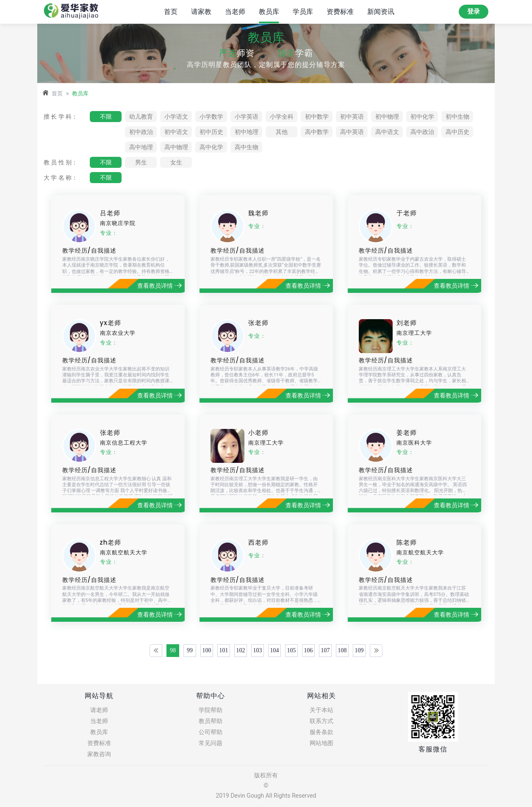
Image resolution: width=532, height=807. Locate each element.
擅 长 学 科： (61, 117)
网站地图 (321, 743)
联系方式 (321, 721)
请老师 (99, 710)
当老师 (235, 12)
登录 (474, 11)
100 (207, 650)
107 (326, 650)
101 (224, 650)
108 (342, 650)
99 (190, 650)
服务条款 (321, 732)
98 (173, 650)
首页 (171, 12)
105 (292, 650)
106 (309, 650)
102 (241, 650)
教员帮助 (211, 721)
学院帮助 (211, 710)
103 (258, 650)
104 (275, 650)
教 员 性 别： (61, 162)
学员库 (303, 12)
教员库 (269, 12)
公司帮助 (211, 732)
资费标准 (340, 12)
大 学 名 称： (61, 178)
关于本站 (321, 710)
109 (359, 650)
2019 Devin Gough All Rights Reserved (266, 796)
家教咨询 (99, 754)
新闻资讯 (381, 12)
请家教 (201, 12)
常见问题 (211, 743)
